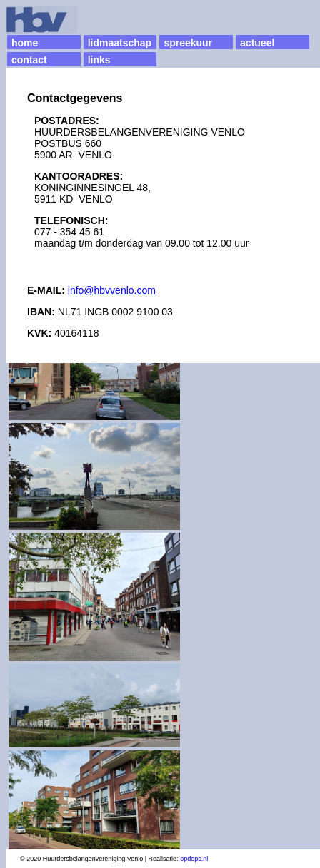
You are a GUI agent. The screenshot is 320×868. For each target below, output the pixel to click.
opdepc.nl (194, 859)
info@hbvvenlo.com (112, 290)
